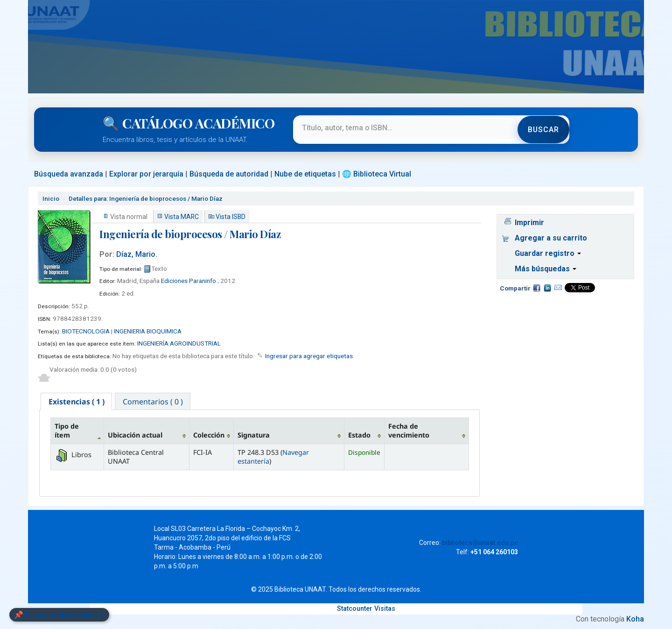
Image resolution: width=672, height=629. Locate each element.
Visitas (385, 609)
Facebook (537, 288)
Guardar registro (548, 253)
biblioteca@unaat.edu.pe (480, 543)
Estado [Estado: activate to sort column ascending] (359, 436)
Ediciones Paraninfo (189, 281)
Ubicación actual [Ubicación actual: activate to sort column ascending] (135, 436)
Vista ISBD (231, 217)
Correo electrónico (558, 288)
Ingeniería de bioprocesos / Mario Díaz (146, 198)
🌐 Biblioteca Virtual (377, 174)
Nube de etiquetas (305, 174)
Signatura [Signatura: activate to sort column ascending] (254, 436)
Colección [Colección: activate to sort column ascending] (209, 436)
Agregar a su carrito (551, 238)
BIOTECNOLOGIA (86, 331)
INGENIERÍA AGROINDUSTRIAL (179, 343)
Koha (635, 619)
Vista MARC (182, 217)
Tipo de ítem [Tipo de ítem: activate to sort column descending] (67, 431)
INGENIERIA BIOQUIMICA (148, 331)
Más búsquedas (546, 269)
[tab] (77, 402)
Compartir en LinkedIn (547, 288)
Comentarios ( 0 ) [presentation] (154, 402)
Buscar (543, 130)
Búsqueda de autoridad (229, 174)
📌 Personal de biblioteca (59, 615)
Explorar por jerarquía (146, 174)
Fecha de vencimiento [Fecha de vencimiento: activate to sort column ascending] (409, 431)
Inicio (51, 198)
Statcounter (355, 609)
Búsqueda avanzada (69, 174)
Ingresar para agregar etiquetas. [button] (310, 356)
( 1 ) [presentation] (77, 402)
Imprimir (529, 223)
